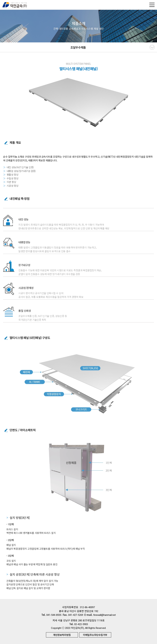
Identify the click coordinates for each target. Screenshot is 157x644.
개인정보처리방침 (62, 635)
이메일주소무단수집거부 (95, 635)
